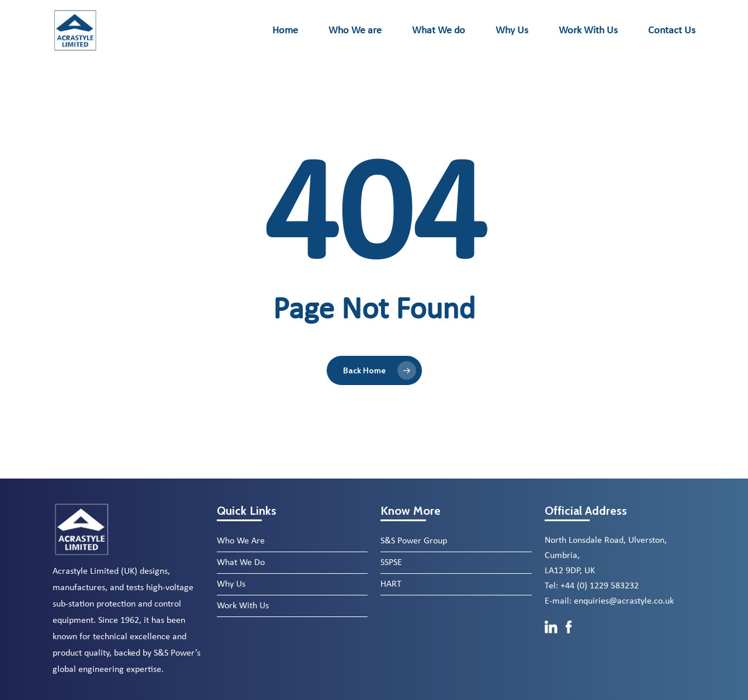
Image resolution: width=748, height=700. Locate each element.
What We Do (241, 563)
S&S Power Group (414, 541)
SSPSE (391, 563)
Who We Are (241, 541)
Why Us (231, 584)
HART (391, 584)
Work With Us (243, 606)
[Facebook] (569, 640)
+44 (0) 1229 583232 (600, 586)
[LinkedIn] (552, 640)
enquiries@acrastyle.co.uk (624, 601)
